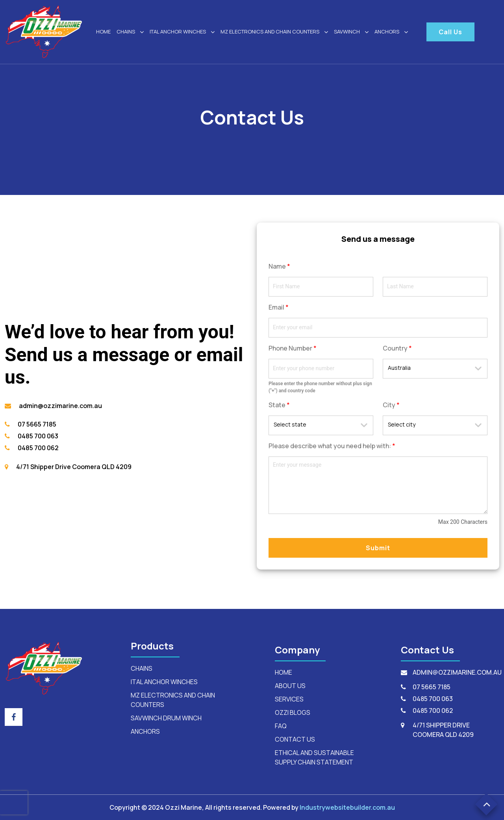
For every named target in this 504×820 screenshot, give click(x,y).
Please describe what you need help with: (332, 446)
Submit (378, 548)
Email (279, 307)
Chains (130, 32)
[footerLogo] (44, 668)
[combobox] (435, 369)
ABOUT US (290, 686)
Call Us (450, 32)
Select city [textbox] (402, 424)
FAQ (281, 726)
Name (279, 266)
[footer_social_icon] (14, 717)
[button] (486, 804)
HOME (103, 32)
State (279, 405)
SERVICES (289, 699)
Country (397, 348)
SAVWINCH (351, 32)
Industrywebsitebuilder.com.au (347, 807)
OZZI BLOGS (293, 712)
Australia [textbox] (399, 368)
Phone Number (293, 348)
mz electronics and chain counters (274, 32)
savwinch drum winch (166, 718)
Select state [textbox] (290, 424)
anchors (145, 731)
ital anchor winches (182, 32)
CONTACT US (295, 739)
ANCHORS (391, 32)
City (391, 405)
